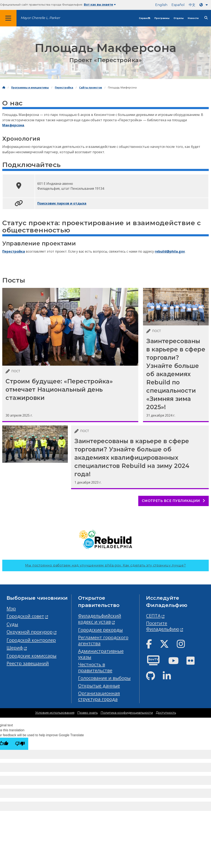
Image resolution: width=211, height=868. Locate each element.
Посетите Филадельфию (163, 626)
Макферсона (13, 125)
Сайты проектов (91, 88)
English (161, 5)
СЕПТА (153, 616)
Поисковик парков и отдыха (62, 203)
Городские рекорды (100, 630)
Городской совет (25, 616)
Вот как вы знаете (100, 5)
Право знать (87, 713)
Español (178, 5)
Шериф (15, 648)
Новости (193, 18)
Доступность (166, 713)
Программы (162, 18)
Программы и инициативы (30, 88)
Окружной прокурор (30, 632)
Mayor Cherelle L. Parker (40, 18)
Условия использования (55, 713)
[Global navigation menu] (8, 18)
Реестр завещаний (28, 663)
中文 (192, 5)
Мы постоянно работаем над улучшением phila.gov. (105, 565)
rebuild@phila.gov (170, 251)
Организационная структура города (99, 696)
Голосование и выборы (104, 678)
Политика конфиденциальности (127, 713)
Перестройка (64, 88)
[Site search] (206, 18)
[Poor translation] (20, 744)
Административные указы (101, 654)
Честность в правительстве (95, 667)
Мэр (11, 608)
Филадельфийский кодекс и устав (100, 619)
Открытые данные (99, 686)
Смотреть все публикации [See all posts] (173, 501)
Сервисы (145, 18)
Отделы (179, 18)
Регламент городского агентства (103, 640)
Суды (12, 624)
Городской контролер (31, 640)
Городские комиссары (32, 656)
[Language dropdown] (204, 5)
